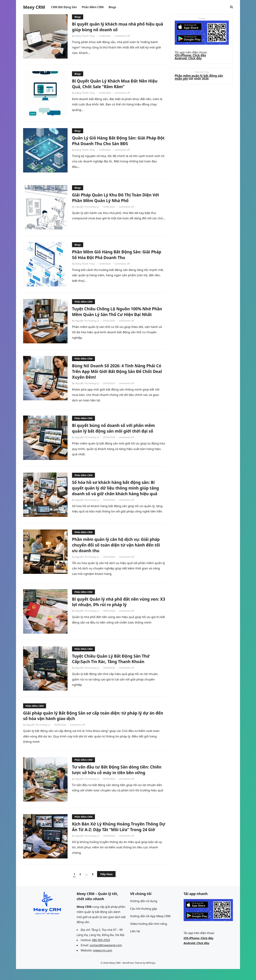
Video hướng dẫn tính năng (149, 935)
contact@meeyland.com (106, 956)
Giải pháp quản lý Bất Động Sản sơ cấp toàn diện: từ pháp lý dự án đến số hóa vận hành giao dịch (94, 724)
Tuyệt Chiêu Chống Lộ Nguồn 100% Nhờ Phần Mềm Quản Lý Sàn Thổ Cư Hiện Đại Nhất (117, 314)
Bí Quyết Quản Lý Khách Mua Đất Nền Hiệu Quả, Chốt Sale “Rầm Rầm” (114, 84)
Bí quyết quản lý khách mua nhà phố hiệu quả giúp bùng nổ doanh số (113, 27)
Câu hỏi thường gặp (144, 920)
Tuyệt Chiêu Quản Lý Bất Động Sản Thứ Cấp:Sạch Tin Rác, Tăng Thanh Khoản (116, 667)
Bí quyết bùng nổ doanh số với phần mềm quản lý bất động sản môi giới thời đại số (117, 434)
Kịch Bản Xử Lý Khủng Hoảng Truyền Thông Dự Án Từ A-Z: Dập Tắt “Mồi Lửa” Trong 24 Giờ (116, 838)
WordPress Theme (132, 974)
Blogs (78, 17)
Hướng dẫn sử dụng (144, 912)
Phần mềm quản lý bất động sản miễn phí (199, 79)
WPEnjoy (151, 974)
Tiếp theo (106, 885)
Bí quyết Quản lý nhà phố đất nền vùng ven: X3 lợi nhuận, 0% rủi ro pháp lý (116, 610)
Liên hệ (135, 942)
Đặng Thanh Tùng (85, 36)
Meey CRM (34, 7)
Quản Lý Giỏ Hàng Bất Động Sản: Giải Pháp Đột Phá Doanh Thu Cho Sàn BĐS (115, 141)
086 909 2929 (101, 951)
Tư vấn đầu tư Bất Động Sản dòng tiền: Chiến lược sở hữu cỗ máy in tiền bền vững (116, 781)
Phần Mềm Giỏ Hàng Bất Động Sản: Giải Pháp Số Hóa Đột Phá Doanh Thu (116, 254)
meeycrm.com (103, 961)
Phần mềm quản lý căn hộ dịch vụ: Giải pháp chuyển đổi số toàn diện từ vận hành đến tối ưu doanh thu (115, 553)
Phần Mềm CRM (83, 302)
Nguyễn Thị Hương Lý (87, 207)
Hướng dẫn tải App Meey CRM (150, 927)
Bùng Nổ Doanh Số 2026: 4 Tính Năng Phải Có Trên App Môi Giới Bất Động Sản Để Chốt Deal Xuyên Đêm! (117, 374)
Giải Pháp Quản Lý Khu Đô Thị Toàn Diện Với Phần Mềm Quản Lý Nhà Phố (117, 197)
